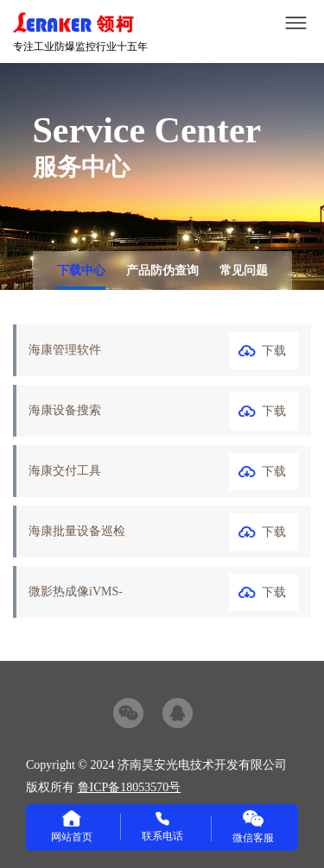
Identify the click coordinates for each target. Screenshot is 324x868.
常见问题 (244, 270)
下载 (274, 351)
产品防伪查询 (162, 270)
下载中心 (81, 270)
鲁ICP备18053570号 (130, 787)
